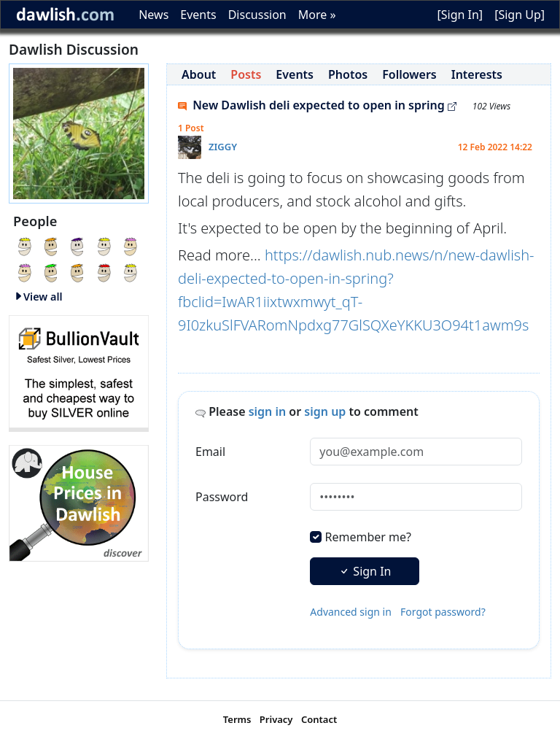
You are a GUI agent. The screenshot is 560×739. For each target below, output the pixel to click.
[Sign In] (460, 15)
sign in (268, 411)
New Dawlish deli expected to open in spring (317, 105)
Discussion (257, 15)
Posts (246, 74)
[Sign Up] (520, 15)
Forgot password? (443, 612)
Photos (348, 74)
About (199, 74)
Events (198, 15)
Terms (237, 719)
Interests (477, 74)
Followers (409, 74)
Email (210, 452)
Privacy (276, 719)
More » (317, 15)
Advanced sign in (351, 612)
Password (222, 497)
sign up (325, 411)
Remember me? (368, 537)
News (153, 15)
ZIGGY (223, 147)
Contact (319, 719)
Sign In (365, 571)
